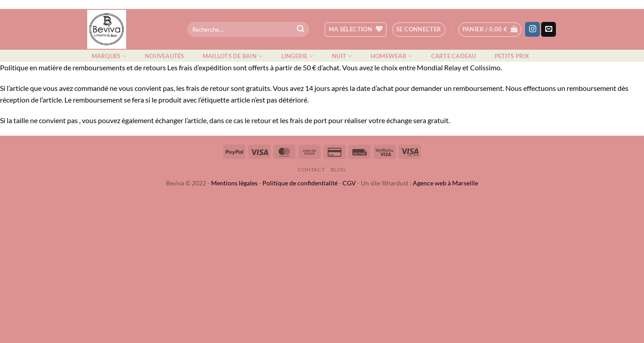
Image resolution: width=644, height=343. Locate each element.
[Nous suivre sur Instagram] (532, 30)
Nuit (342, 56)
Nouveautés (165, 56)
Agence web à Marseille (445, 183)
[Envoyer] (301, 30)
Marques (109, 56)
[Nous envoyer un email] (549, 30)
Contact (311, 169)
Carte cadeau (454, 56)
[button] (419, 30)
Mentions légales (234, 183)
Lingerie (298, 56)
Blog (338, 169)
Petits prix (512, 56)
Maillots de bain (233, 56)
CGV (349, 183)
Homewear (392, 56)
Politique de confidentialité (300, 183)
